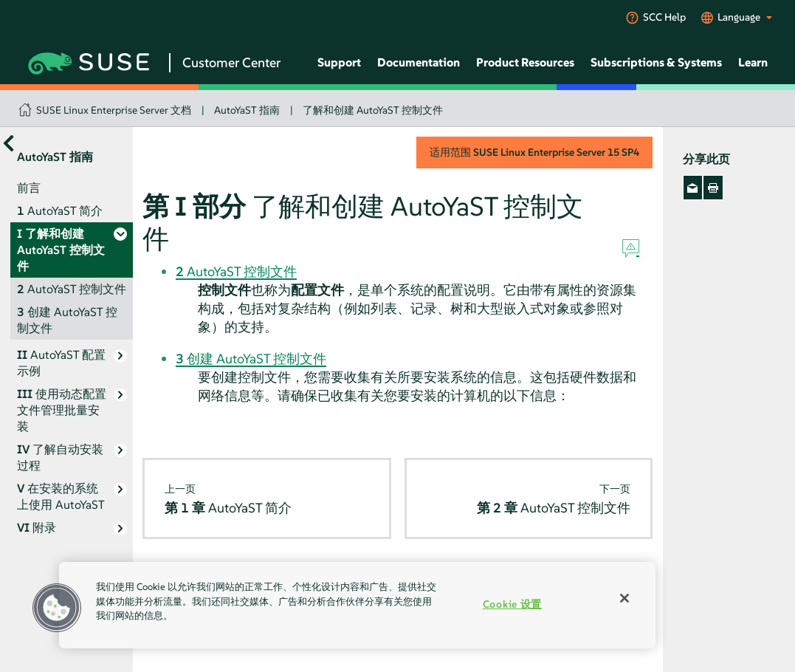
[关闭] (624, 598)
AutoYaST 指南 (247, 110)
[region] (357, 605)
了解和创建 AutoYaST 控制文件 (373, 110)
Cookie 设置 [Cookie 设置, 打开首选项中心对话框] (512, 604)
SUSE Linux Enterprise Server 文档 (114, 110)
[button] (57, 608)
